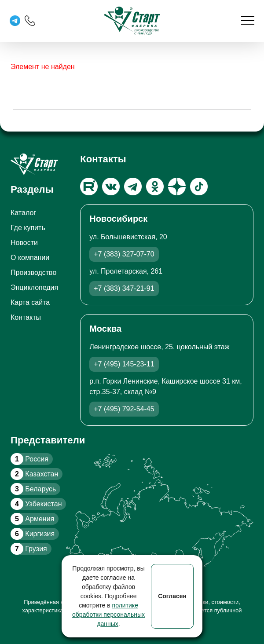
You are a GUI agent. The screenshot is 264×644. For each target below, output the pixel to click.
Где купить (28, 228)
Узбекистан (36, 504)
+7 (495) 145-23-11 (124, 364)
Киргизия (33, 534)
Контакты (26, 317)
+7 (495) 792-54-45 (124, 409)
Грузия (29, 549)
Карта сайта (30, 302)
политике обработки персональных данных (108, 615)
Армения (32, 519)
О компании (30, 258)
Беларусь (33, 489)
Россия (29, 459)
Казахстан (34, 474)
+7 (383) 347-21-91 (124, 288)
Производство (33, 273)
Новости (24, 243)
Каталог (23, 213)
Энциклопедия (34, 287)
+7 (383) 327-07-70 (124, 254)
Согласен (172, 596)
